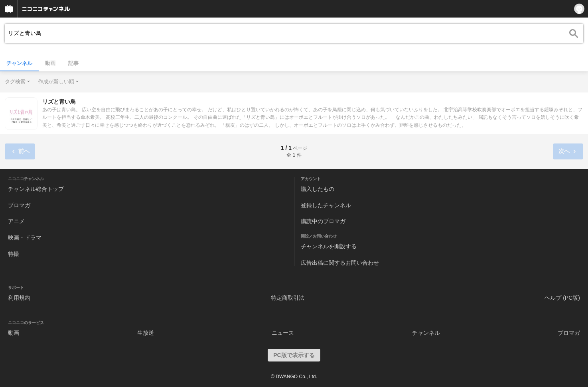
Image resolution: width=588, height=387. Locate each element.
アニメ (16, 221)
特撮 (14, 254)
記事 (73, 63)
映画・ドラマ (25, 238)
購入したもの (318, 189)
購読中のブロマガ (323, 221)
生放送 (146, 333)
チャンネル (19, 63)
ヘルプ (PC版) (562, 298)
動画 (50, 63)
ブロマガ (19, 205)
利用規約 (19, 298)
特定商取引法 (288, 298)
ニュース (283, 333)
